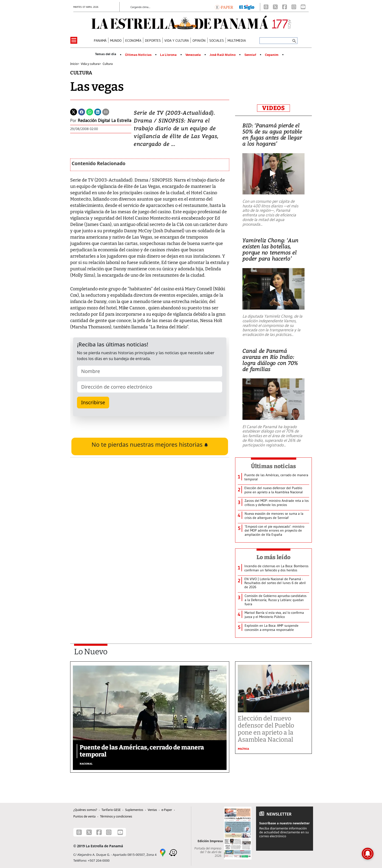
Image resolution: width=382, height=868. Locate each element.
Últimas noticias (274, 466)
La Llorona (168, 55)
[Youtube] (303, 7)
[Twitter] (74, 111)
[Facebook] (285, 7)
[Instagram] (294, 7)
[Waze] (173, 852)
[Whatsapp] (90, 111)
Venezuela (193, 55)
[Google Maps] (163, 852)
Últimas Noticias (138, 55)
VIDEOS (273, 108)
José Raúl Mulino (223, 55)
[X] (275, 7)
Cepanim (272, 55)
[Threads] (266, 7)
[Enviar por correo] (106, 111)
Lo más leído (273, 557)
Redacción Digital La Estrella (105, 121)
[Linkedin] (98, 111)
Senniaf (250, 55)
